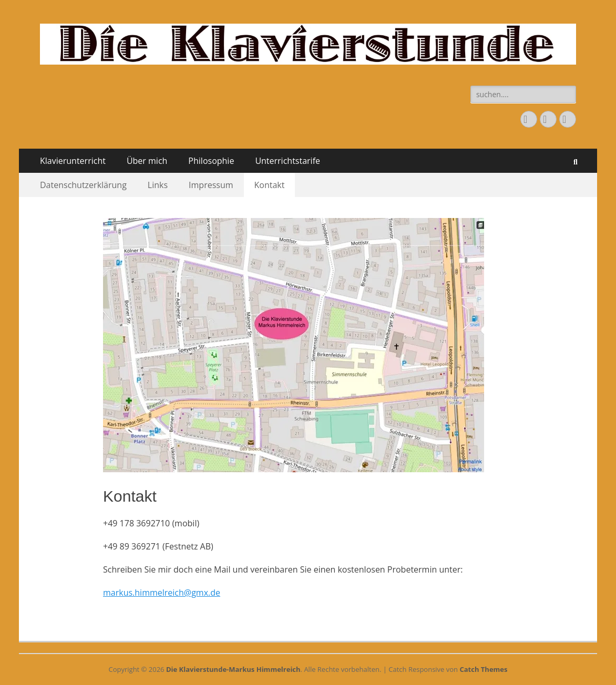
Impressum (211, 185)
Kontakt (270, 185)
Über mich (147, 161)
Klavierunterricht (73, 161)
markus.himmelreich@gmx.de (162, 593)
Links (158, 185)
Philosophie (211, 161)
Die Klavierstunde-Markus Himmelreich (233, 669)
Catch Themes (483, 669)
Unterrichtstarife (288, 161)
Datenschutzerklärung (83, 185)
